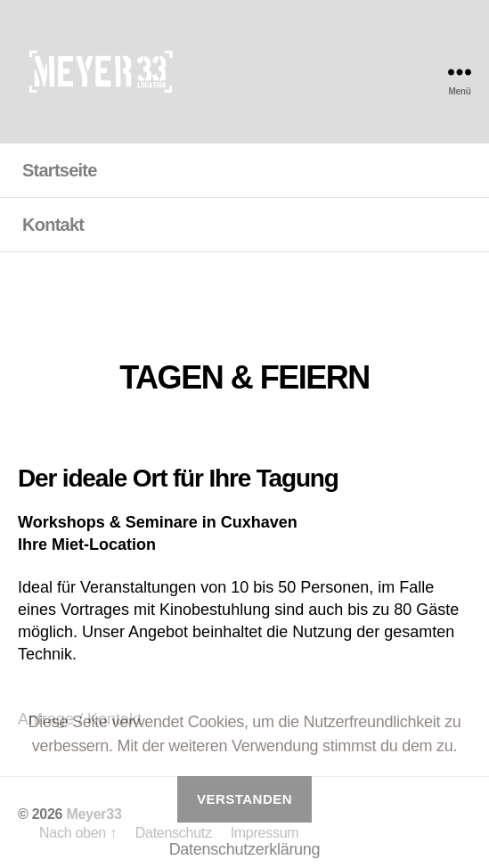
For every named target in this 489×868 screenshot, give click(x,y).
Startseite (60, 170)
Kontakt (53, 225)
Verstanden (244, 799)
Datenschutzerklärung (245, 849)
